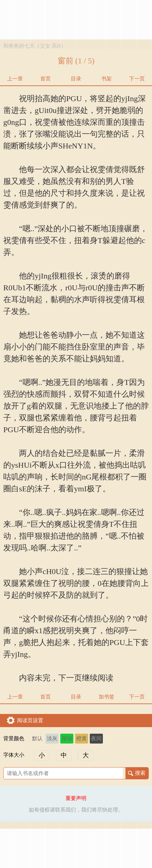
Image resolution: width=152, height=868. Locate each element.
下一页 (137, 79)
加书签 (106, 697)
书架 (106, 79)
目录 (76, 79)
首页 (46, 79)
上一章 (15, 79)
